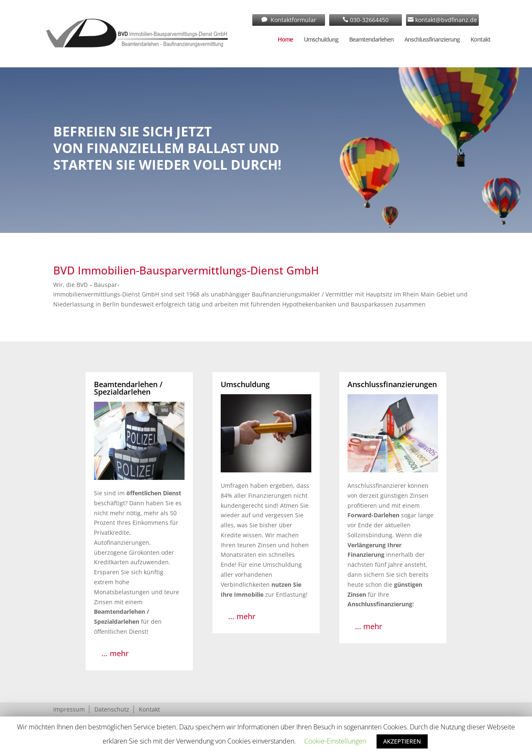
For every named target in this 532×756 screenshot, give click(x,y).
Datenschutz (112, 709)
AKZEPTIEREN (402, 741)
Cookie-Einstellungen (335, 741)
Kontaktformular (293, 20)
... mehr (115, 653)
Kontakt (480, 40)
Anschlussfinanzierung (432, 40)
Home (285, 40)
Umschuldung (321, 40)
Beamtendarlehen (371, 40)
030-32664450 (368, 20)
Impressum (69, 709)
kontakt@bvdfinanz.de (445, 20)
